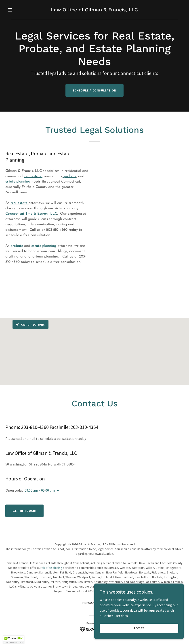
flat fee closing (53, 568)
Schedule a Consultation (94, 90)
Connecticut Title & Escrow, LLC (31, 214)
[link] (94, 10)
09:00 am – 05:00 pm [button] (40, 490)
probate (70, 176)
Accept (139, 628)
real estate (33, 176)
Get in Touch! (24, 511)
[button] (19, 10)
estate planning (18, 182)
